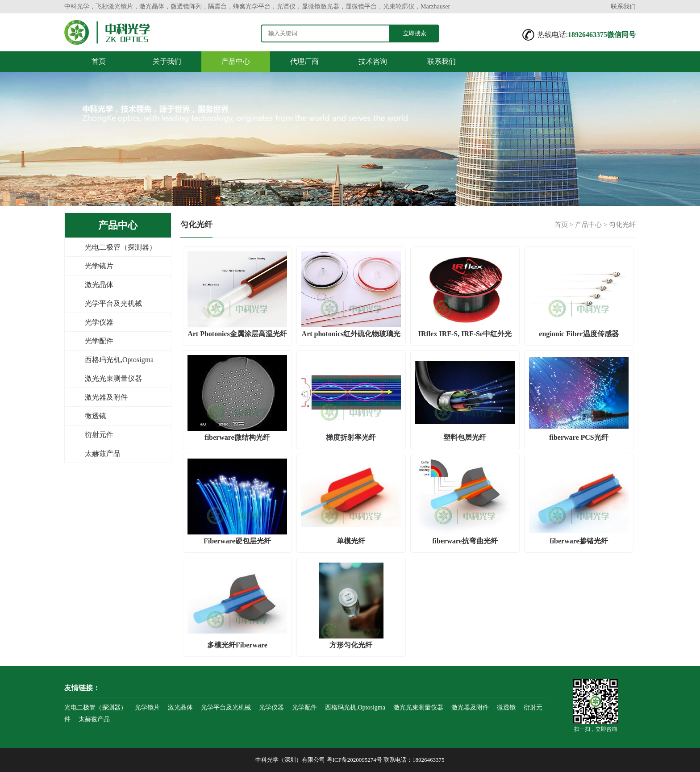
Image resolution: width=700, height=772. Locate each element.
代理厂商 (304, 61)
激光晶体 (99, 285)
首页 (99, 61)
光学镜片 (99, 266)
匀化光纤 (622, 225)
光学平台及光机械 (113, 303)
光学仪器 (99, 322)
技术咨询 (373, 61)
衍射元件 (99, 435)
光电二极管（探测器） (121, 247)
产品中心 (236, 61)
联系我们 (623, 6)
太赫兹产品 (103, 453)
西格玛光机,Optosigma (119, 360)
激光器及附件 (106, 397)
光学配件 (99, 341)
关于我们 (167, 61)
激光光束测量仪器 (113, 378)
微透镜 (96, 416)
